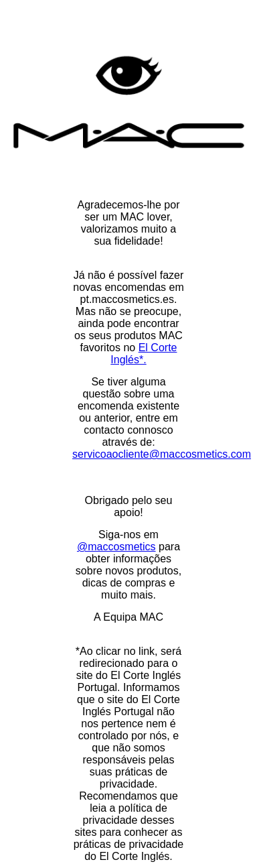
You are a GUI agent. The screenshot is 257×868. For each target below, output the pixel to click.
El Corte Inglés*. (144, 354)
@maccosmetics (116, 547)
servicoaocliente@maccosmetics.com (162, 454)
